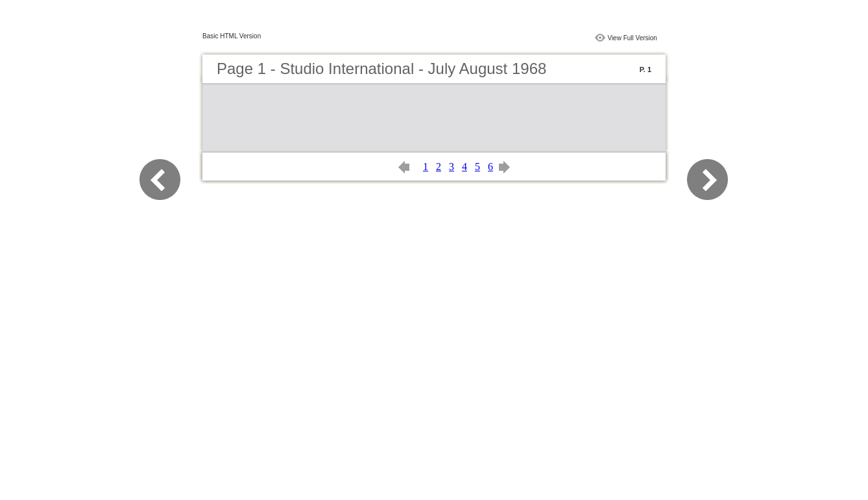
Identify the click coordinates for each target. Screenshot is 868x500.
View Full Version (632, 38)
